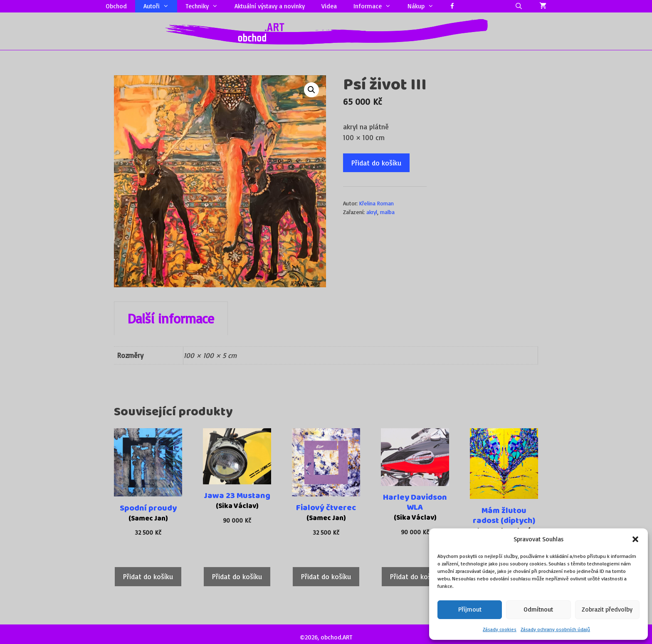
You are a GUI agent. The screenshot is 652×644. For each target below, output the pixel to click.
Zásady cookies (500, 629)
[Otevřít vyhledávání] (519, 6)
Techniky (206, 6)
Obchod (116, 6)
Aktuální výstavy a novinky (270, 6)
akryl (372, 212)
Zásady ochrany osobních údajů (555, 629)
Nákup (425, 6)
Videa (329, 6)
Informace (376, 6)
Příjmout (470, 609)
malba (387, 212)
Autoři (160, 6)
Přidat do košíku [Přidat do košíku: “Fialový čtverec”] (326, 576)
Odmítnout (538, 609)
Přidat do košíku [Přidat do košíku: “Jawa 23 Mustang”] (237, 576)
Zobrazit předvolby (607, 609)
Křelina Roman (377, 203)
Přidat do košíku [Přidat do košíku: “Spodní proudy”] (148, 576)
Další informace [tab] (171, 318)
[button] (635, 539)
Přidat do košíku (376, 163)
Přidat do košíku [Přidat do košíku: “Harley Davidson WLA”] (415, 576)
